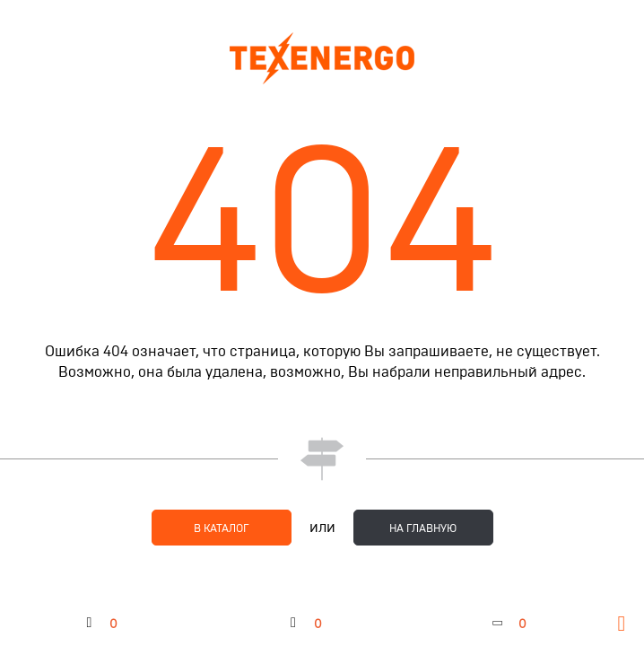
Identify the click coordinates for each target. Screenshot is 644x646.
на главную (423, 528)
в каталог (222, 528)
